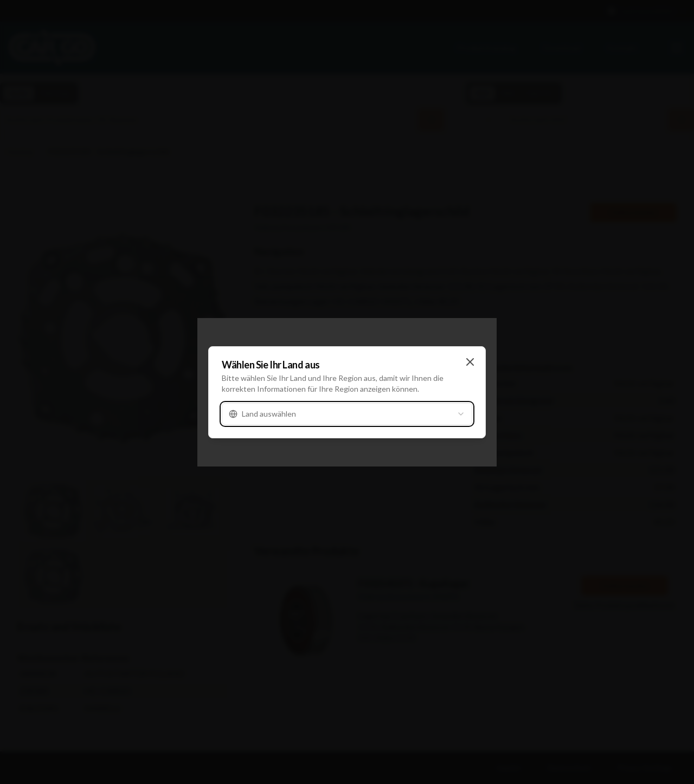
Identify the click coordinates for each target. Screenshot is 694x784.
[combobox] (347, 414)
